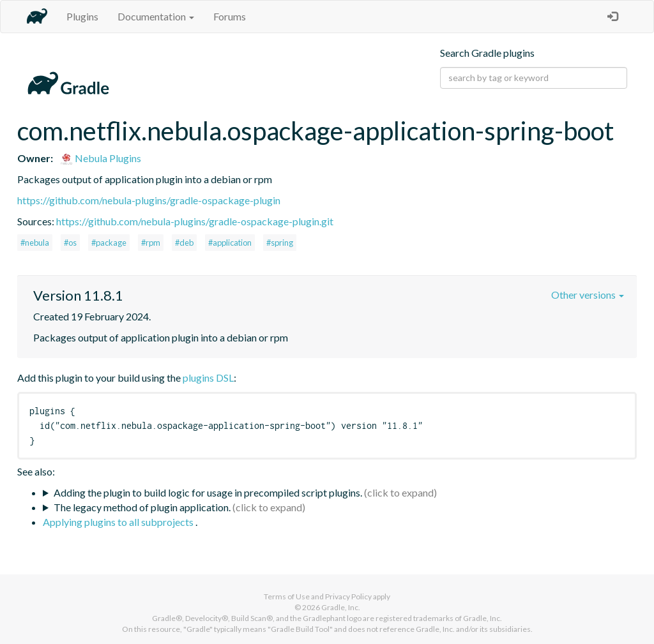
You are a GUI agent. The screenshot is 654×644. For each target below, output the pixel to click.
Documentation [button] (156, 16)
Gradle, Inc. (341, 607)
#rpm (151, 243)
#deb (184, 243)
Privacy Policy (348, 596)
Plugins (82, 16)
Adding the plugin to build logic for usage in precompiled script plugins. (208, 492)
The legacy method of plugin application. (142, 507)
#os (70, 243)
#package (109, 243)
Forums (230, 16)
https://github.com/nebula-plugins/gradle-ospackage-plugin (149, 200)
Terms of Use (287, 596)
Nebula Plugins (101, 158)
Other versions (588, 295)
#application (230, 243)
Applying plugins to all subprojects (119, 522)
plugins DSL (208, 378)
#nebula (35, 243)
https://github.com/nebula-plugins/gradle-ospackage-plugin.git (195, 221)
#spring (280, 243)
